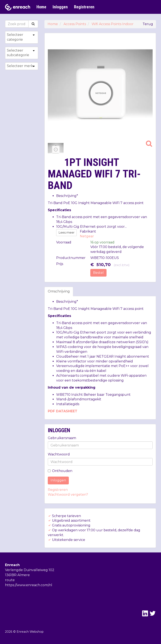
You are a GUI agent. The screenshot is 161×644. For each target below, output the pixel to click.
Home (41, 7)
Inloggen (60, 7)
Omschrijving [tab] (59, 291)
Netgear (87, 236)
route (10, 580)
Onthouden (60, 471)
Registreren (84, 7)
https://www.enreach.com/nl (29, 585)
